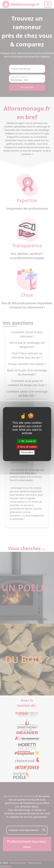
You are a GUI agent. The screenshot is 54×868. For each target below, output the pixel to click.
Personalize (27, 452)
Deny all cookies (27, 447)
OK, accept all (27, 441)
